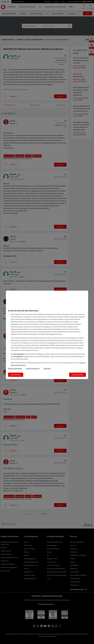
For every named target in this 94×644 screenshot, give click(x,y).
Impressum (47, 368)
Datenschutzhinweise (15, 368)
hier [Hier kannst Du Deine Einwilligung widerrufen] (40, 319)
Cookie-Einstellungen (33, 368)
